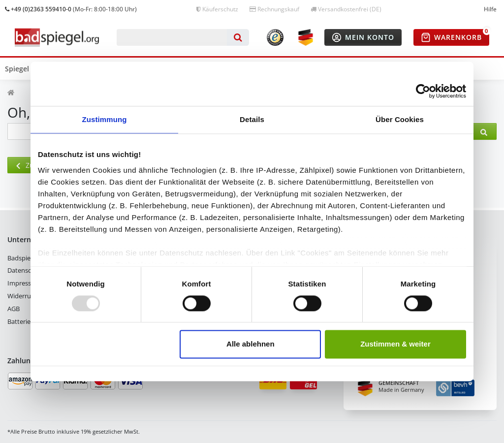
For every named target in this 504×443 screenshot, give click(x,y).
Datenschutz (26, 270)
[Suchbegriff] (172, 37)
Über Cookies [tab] (400, 119)
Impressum (24, 283)
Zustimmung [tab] (105, 119)
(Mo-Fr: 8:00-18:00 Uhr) (71, 9)
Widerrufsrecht (29, 296)
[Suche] (238, 37)
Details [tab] (252, 119)
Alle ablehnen (251, 344)
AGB (14, 309)
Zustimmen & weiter (395, 344)
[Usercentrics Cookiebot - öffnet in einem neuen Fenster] (423, 91)
